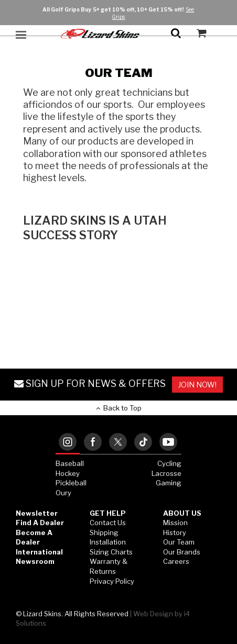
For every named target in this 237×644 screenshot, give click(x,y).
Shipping (104, 532)
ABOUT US (182, 513)
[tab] (68, 443)
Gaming (169, 483)
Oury (63, 493)
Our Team (179, 542)
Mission (175, 523)
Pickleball (71, 483)
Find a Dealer (40, 523)
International (39, 552)
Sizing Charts (111, 552)
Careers (176, 561)
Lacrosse (166, 473)
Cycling (169, 463)
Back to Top (119, 408)
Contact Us (108, 523)
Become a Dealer (34, 537)
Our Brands (182, 552)
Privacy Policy (112, 581)
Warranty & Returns (109, 566)
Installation (108, 542)
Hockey (68, 473)
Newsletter (37, 513)
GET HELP (108, 513)
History (175, 532)
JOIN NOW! (197, 385)
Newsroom (35, 561)
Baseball (70, 463)
